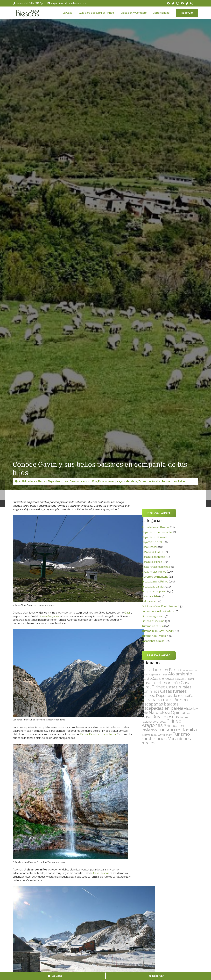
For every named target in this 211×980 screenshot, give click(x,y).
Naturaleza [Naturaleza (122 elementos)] (160, 712)
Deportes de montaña (155, 577)
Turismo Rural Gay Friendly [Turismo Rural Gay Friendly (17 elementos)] (157, 735)
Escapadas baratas (153, 587)
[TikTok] (187, 3)
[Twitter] (173, 3)
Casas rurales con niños (83, 481)
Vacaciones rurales (153, 641)
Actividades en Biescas (33, 481)
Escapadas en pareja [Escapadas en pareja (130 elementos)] (162, 708)
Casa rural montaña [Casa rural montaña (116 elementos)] (161, 683)
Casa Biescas (101, 873)
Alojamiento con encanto (157, 532)
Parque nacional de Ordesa (158, 611)
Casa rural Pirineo (152, 562)
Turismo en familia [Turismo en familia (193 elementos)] (177, 730)
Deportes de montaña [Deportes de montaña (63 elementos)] (175, 696)
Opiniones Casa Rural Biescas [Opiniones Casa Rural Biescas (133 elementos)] (167, 715)
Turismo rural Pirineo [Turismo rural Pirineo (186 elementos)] (166, 736)
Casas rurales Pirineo (154, 572)
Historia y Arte (150, 596)
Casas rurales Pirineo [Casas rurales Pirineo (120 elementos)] (164, 693)
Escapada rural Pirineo (155, 582)
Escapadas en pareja (110, 481)
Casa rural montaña (153, 557)
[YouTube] (182, 3)
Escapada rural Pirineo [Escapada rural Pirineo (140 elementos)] (165, 700)
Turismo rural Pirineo (174, 481)
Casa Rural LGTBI (152, 552)
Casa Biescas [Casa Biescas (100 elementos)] (164, 678)
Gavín (128, 613)
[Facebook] (168, 3)
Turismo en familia (149, 481)
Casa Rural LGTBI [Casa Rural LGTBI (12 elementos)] (186, 679)
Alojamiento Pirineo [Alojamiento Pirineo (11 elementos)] (158, 675)
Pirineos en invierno (153, 621)
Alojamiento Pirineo (153, 537)
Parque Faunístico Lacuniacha (98, 734)
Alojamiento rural (58, 481)
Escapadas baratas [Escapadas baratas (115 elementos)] (160, 704)
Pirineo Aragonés (49, 616)
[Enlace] (29, 13)
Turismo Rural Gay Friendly (158, 631)
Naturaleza (130, 481)
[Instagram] (178, 3)
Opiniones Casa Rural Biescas (159, 606)
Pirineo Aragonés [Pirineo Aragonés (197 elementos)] (162, 723)
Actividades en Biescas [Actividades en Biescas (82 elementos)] (162, 670)
